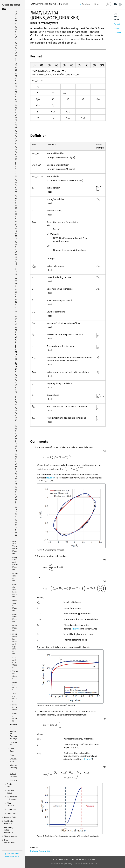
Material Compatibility (41, 851)
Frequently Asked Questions (9, 830)
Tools (12, 755)
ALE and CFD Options (15, 662)
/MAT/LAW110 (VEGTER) (16, 438)
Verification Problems (9, 822)
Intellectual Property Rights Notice (66, 863)
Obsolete (13, 780)
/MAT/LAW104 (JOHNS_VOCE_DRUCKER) (16, 349)
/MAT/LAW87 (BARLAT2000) (16, 225)
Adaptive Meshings (13, 767)
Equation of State (15, 707)
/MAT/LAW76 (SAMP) (16, 116)
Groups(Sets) (13, 760)
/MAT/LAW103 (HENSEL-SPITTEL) (16, 307)
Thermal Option (15, 697)
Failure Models (15, 717)
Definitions (12, 813)
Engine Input (10, 785)
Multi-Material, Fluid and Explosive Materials (15, 644)
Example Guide (11, 817)
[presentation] (38, 87)
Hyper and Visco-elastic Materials (15, 547)
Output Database (14, 775)
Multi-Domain (10, 804)
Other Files (12, 809)
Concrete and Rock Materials (15, 591)
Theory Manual (11, 836)
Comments (118, 32)
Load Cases (12, 750)
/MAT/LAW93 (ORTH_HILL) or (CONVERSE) (16, 264)
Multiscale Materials (15, 577)
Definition (118, 28)
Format (117, 24)
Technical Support (90, 863)
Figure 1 (50, 478)
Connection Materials (15, 618)
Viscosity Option (15, 675)
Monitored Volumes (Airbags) (14, 735)
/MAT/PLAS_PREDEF (16, 529)
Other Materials (15, 628)
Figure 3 (88, 759)
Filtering (76, 629)
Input (11, 792)
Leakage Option (15, 686)
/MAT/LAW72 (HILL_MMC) (16, 56)
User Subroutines (9, 841)
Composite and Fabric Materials (15, 563)
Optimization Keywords (12, 798)
